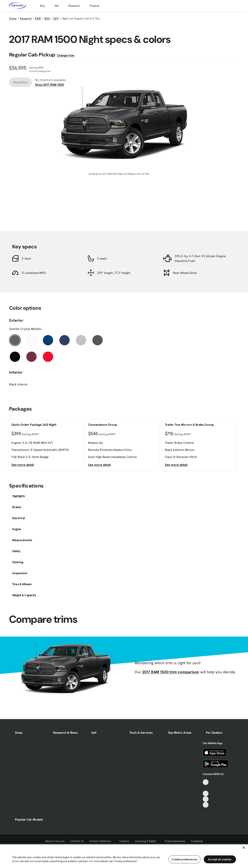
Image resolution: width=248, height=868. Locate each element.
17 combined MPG (34, 273)
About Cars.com (55, 841)
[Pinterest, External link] (206, 805)
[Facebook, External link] (206, 788)
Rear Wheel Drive (185, 273)
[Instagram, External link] (206, 799)
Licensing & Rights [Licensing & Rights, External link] (147, 841)
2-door (26, 258)
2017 (56, 18)
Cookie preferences (184, 859)
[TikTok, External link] (206, 782)
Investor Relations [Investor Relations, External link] (102, 841)
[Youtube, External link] (206, 794)
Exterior (16, 320)
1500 (47, 18)
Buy (42, 6)
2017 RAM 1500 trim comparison (171, 672)
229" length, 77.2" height (114, 273)
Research (74, 6)
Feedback (197, 841)
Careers (124, 841)
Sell (57, 6)
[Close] (244, 848)
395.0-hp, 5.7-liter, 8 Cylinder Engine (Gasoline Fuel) (200, 258)
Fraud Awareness (175, 841)
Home (13, 18)
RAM (38, 18)
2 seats (102, 258)
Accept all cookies (220, 859)
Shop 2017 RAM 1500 (50, 85)
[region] (124, 856)
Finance (94, 6)
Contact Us (77, 841)
